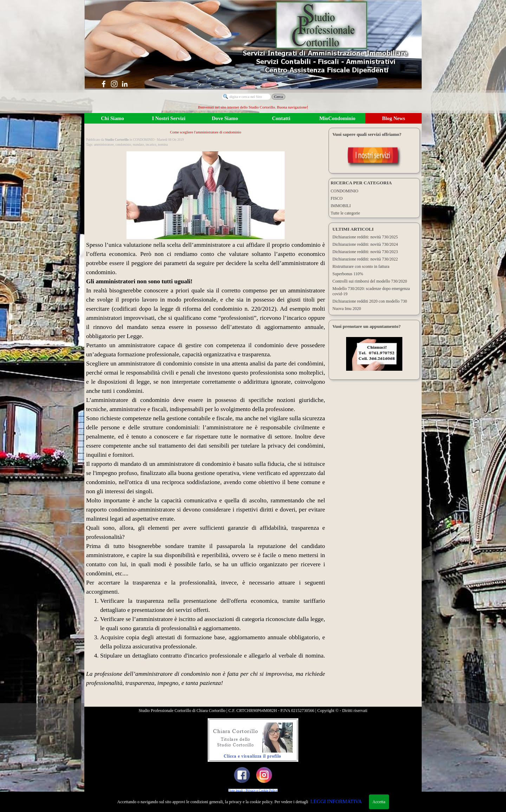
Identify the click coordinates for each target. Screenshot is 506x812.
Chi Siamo (112, 118)
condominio (124, 145)
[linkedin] (125, 84)
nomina (163, 145)
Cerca (278, 97)
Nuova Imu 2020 (347, 309)
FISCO (337, 198)
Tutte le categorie (345, 213)
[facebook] (104, 84)
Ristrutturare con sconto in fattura (361, 266)
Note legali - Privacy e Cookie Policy (253, 791)
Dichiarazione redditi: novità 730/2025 (365, 237)
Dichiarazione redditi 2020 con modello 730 (370, 301)
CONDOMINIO (345, 191)
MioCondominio (338, 118)
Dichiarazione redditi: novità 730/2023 (365, 252)
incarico (151, 145)
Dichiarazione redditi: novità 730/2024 (365, 244)
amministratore (104, 145)
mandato (138, 145)
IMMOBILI (341, 206)
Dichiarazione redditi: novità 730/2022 (365, 259)
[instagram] (114, 84)
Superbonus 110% (348, 274)
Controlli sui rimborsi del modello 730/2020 (370, 281)
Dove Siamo (225, 118)
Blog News (394, 118)
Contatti (281, 118)
